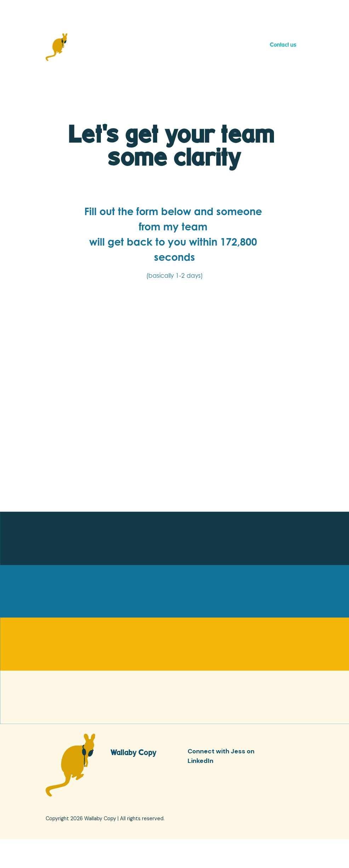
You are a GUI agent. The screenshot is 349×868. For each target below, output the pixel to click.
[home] (56, 47)
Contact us (283, 45)
